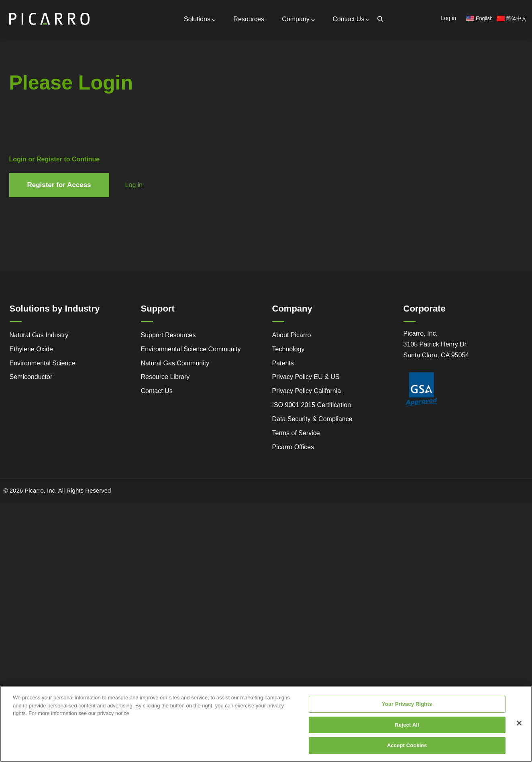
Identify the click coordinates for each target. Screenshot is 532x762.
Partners (91, 103)
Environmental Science (43, 363)
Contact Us (351, 19)
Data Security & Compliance (312, 419)
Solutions (200, 19)
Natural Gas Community (175, 363)
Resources (249, 19)
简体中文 (512, 18)
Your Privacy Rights (407, 706)
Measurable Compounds (96, 124)
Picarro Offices (293, 447)
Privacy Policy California (307, 391)
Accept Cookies (407, 747)
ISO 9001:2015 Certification (312, 405)
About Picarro (292, 335)
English (479, 18)
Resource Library (165, 377)
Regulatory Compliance (38, 155)
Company (298, 19)
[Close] (519, 725)
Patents (283, 363)
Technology (288, 349)
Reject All (407, 726)
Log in (448, 18)
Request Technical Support (116, 89)
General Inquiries (103, 73)
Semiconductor (31, 377)
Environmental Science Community (191, 349)
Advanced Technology (38, 144)
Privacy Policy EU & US (306, 377)
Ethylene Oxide (32, 349)
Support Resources (106, 80)
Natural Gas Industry (39, 335)
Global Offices (99, 96)
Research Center (93, 138)
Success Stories (34, 166)
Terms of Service (296, 433)
